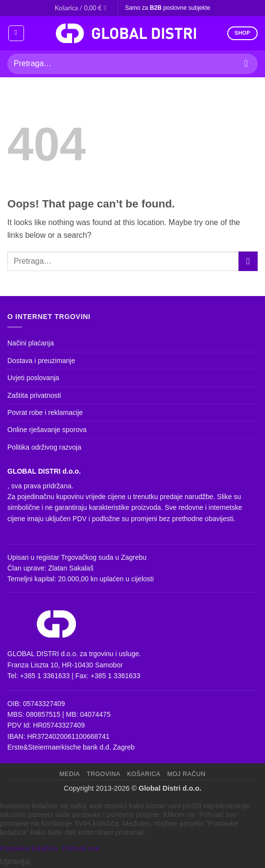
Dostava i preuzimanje (41, 361)
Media (70, 774)
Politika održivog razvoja (44, 447)
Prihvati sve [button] (81, 848)
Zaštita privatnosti (34, 395)
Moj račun (186, 774)
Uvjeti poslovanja (33, 378)
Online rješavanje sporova (47, 430)
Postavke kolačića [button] (29, 848)
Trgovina (104, 774)
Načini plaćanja (31, 343)
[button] (83, 8)
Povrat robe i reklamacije (45, 412)
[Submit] (246, 64)
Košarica (144, 774)
